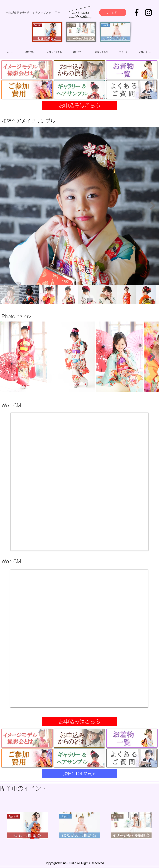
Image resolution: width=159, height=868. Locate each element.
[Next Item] (153, 206)
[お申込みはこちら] (79, 105)
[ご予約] (113, 12)
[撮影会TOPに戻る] (79, 774)
